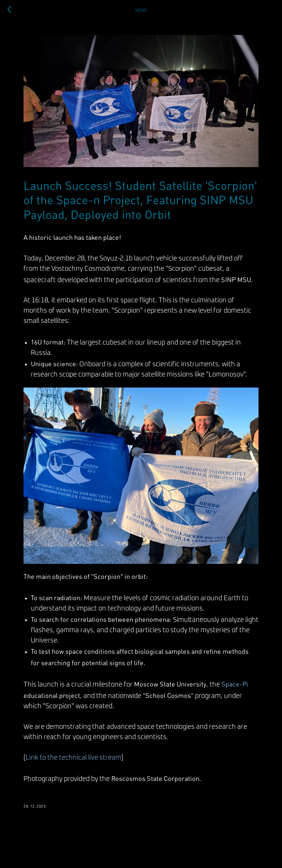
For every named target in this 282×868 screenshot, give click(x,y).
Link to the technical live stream (73, 758)
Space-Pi (235, 684)
